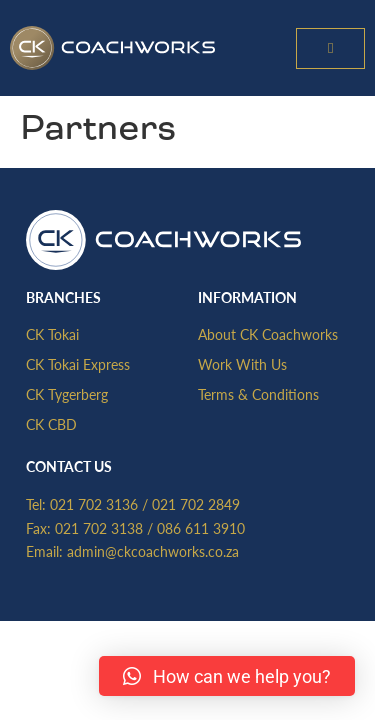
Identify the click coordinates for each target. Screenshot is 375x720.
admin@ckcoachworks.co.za (153, 551)
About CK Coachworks (268, 334)
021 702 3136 (94, 504)
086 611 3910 (201, 528)
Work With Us (242, 364)
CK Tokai (52, 334)
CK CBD (51, 424)
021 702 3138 (99, 528)
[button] (330, 48)
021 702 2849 (196, 504)
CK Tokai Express (78, 364)
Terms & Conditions (258, 394)
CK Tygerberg (67, 394)
